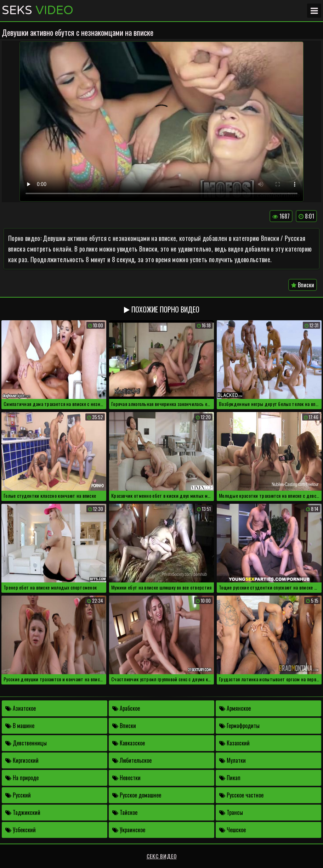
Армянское (235, 708)
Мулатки (233, 760)
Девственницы (26, 743)
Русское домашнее (137, 795)
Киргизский (22, 760)
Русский (18, 795)
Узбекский (21, 830)
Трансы (231, 812)
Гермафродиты (239, 726)
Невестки (126, 778)
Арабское (126, 708)
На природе (22, 778)
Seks (38, 11)
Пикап (230, 778)
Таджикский (23, 812)
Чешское (233, 830)
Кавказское (129, 743)
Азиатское (21, 708)
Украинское (129, 830)
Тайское (125, 812)
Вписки (303, 285)
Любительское (132, 760)
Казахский (234, 743)
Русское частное (241, 795)
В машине (20, 726)
